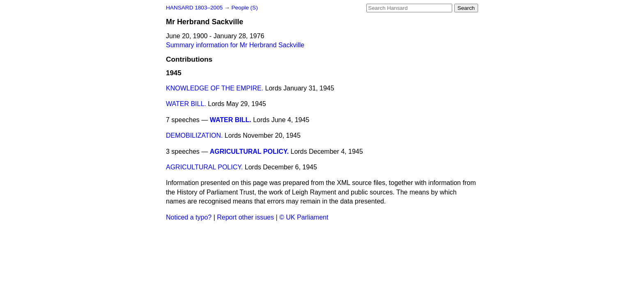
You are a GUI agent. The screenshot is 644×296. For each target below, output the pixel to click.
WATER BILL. (186, 104)
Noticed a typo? (189, 217)
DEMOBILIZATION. (194, 135)
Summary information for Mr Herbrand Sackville (235, 45)
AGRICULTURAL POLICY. (249, 151)
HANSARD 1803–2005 (194, 8)
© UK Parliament (304, 217)
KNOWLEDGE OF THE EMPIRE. (215, 88)
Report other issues (245, 217)
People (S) (244, 8)
